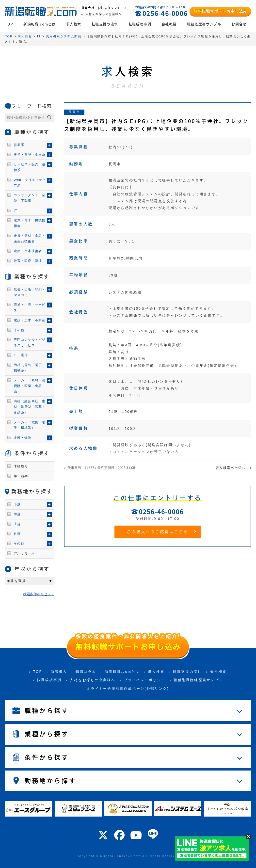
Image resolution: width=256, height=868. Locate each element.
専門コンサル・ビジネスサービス (30, 342)
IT (16, 211)
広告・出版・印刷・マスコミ (30, 292)
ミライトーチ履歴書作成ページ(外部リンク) (128, 689)
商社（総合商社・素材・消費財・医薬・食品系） (30, 407)
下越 (17, 504)
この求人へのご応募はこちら (158, 532)
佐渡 (17, 534)
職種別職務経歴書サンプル (198, 680)
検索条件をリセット (39, 594)
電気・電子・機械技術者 (30, 223)
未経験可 (21, 466)
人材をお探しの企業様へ (93, 680)
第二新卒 (21, 476)
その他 (19, 330)
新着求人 (59, 672)
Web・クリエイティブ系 (30, 183)
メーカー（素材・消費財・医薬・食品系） (30, 386)
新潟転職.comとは (40, 24)
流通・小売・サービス (30, 307)
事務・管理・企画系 (30, 154)
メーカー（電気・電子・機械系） (30, 425)
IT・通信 (21, 355)
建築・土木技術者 (28, 251)
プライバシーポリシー (144, 680)
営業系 (19, 145)
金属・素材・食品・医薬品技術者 (30, 239)
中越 (17, 514)
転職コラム (86, 672)
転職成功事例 (140, 24)
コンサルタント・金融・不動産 (30, 198)
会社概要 (169, 24)
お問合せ (239, 24)
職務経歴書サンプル (204, 24)
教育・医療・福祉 (28, 261)
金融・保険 (23, 438)
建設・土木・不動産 (30, 320)
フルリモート (24, 553)
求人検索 (74, 24)
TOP (9, 24)
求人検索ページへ (231, 468)
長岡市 (74, 112)
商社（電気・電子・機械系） (30, 368)
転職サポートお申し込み (220, 11)
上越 (17, 524)
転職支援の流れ (105, 24)
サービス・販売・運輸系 (30, 167)
